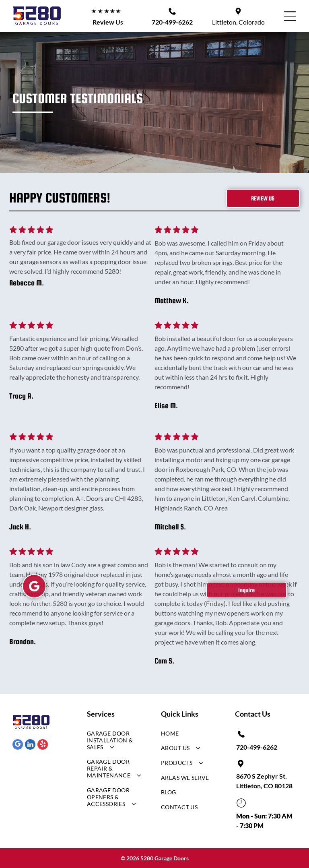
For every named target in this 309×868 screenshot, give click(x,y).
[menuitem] (114, 742)
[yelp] (43, 745)
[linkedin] (30, 745)
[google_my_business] (18, 745)
